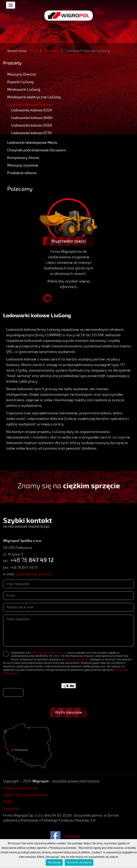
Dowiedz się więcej (79, 862)
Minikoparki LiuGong (24, 90)
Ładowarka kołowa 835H (32, 110)
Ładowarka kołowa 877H (31, 133)
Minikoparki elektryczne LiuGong (34, 97)
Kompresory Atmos (23, 158)
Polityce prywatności (77, 659)
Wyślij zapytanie (68, 712)
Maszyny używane (23, 165)
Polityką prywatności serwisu (49, 653)
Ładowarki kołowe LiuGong (29, 105)
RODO (8, 802)
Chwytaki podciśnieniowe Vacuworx (37, 150)
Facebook (72, 836)
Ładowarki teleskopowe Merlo (32, 143)
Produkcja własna (22, 173)
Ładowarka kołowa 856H (32, 125)
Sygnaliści (11, 809)
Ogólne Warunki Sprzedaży (25, 795)
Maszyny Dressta (22, 74)
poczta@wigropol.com (34, 574)
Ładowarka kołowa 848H (32, 118)
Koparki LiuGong (20, 82)
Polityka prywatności (21, 788)
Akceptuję (54, 862)
